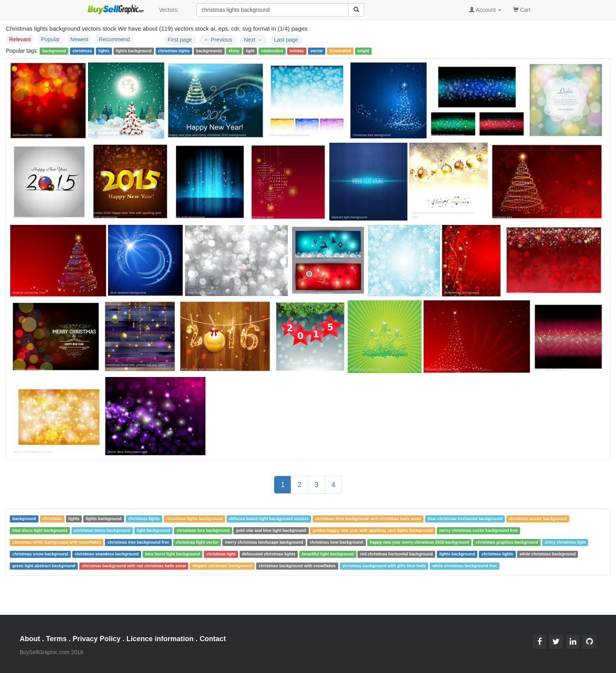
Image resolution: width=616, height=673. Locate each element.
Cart (522, 9)
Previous (218, 40)
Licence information (160, 639)
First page (180, 40)
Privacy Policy (97, 639)
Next (253, 40)
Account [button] (485, 10)
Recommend (114, 39)
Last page (286, 40)
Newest (80, 39)
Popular (50, 39)
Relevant (20, 39)
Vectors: (169, 10)
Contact (213, 639)
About (30, 639)
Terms (56, 639)
